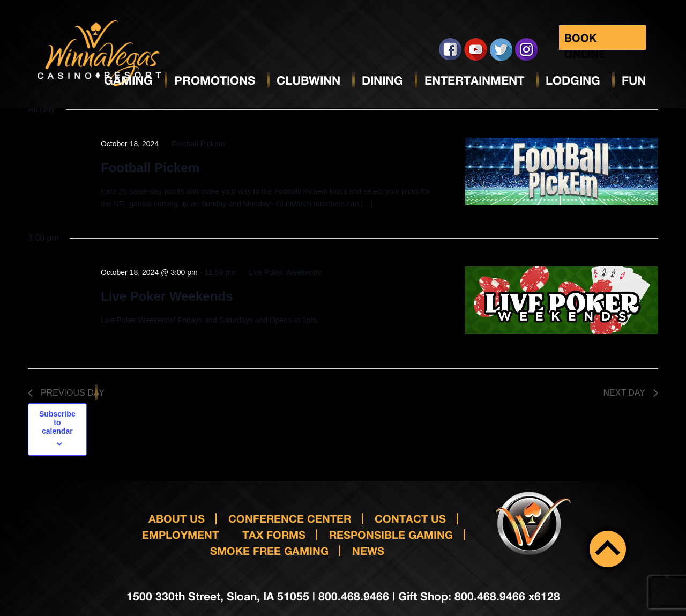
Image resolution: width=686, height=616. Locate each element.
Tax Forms (274, 535)
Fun (634, 80)
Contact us (410, 518)
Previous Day (66, 393)
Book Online (585, 40)
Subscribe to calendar (57, 422)
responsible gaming (391, 535)
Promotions (215, 80)
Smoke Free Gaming (269, 551)
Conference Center (290, 518)
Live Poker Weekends (167, 296)
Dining (382, 80)
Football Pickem (150, 168)
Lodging (573, 80)
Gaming (128, 80)
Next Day (631, 393)
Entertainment (474, 80)
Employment (180, 535)
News (368, 551)
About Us (177, 518)
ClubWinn (308, 80)
